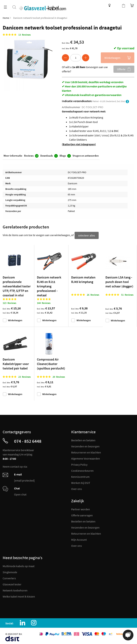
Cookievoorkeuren (82, 470)
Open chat (20, 493)
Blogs (65, 156)
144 (44, 302)
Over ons (77, 488)
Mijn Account (79, 539)
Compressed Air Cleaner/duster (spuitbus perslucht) (51, 363)
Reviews (31, 156)
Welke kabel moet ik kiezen (19, 595)
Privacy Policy (79, 463)
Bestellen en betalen (83, 439)
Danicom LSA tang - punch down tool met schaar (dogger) (119, 281)
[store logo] (45, 6)
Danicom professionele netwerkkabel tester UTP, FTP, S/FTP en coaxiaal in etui (17, 285)
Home (6, 18)
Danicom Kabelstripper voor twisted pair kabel (16, 363)
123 (9, 302)
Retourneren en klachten (86, 451)
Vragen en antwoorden (86, 156)
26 (93, 294)
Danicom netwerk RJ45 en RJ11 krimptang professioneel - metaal (49, 285)
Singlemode (10, 571)
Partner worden (81, 508)
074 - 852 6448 (28, 440)
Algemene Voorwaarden (86, 457)
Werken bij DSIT (81, 482)
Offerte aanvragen (82, 514)
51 (127, 294)
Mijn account (116, 5)
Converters (9, 577)
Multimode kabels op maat (19, 565)
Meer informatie (13, 156)
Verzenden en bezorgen (85, 445)
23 (25, 376)
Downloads (49, 156)
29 (59, 376)
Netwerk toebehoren (15, 589)
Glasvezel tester (12, 583)
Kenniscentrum (109, 5)
